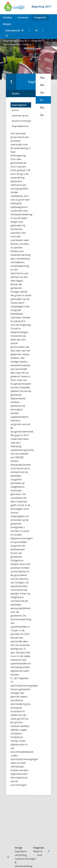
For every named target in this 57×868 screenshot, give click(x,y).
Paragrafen (40, 17)
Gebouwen (46, 115)
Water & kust (46, 107)
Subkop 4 (27, 44)
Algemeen (46, 77)
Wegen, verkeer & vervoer (46, 85)
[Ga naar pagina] (36, 30)
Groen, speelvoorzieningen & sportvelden (46, 100)
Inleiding (7, 17)
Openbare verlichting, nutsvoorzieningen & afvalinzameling (46, 92)
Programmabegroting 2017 (16, 41)
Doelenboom (13, 31)
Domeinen (23, 17)
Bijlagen (7, 24)
